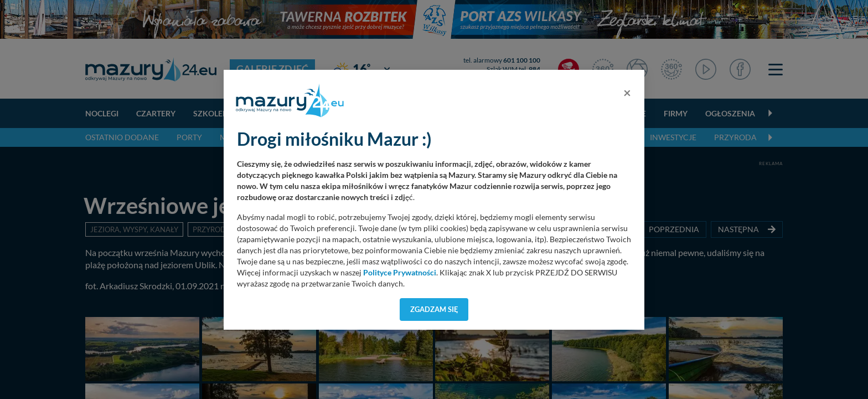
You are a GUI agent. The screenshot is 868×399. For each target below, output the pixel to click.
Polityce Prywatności (400, 273)
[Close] (627, 93)
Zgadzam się (434, 309)
